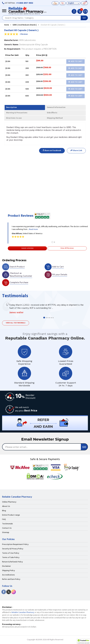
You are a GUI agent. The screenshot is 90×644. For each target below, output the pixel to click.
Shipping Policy (8, 571)
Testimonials (7, 524)
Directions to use (14, 118)
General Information (56, 107)
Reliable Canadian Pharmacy (23, 612)
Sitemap (6, 533)
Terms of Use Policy (11, 553)
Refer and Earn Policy (11, 579)
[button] (84, 641)
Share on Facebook (52, 151)
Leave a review (27, 248)
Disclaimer (6, 566)
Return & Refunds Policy (12, 562)
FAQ (4, 519)
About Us (6, 506)
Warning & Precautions (17, 113)
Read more (33, 229)
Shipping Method (55, 118)
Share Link (76, 151)
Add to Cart (75, 61)
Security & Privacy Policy (13, 549)
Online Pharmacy (9, 502)
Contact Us (7, 528)
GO (84, 18)
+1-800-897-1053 (25, 3)
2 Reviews (24, 34)
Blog (4, 511)
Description (11, 107)
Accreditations (8, 575)
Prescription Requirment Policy (15, 545)
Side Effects (52, 113)
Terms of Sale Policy (11, 558)
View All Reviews (67, 248)
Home (7, 25)
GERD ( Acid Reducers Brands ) (25, 25)
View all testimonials (16, 323)
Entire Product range (11, 515)
